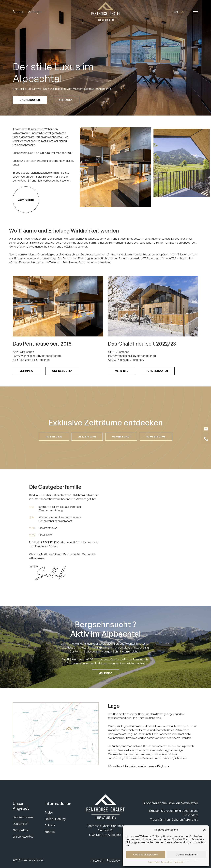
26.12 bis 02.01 (87, 448)
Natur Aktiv (20, 830)
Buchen (18, 12)
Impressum (179, 862)
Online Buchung (55, 819)
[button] (204, 830)
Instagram (97, 860)
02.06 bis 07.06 (156, 448)
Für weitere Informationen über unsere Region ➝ (138, 777)
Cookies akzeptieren (146, 855)
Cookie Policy (154, 862)
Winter (116, 757)
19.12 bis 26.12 (54, 448)
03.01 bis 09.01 (121, 448)
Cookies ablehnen (187, 855)
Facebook (114, 860)
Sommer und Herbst (143, 737)
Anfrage (50, 825)
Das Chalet (20, 824)
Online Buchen (30, 100)
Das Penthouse (23, 817)
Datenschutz (167, 862)
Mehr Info (26, 382)
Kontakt (50, 832)
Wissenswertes (23, 836)
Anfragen (35, 12)
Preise (49, 812)
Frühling (121, 737)
